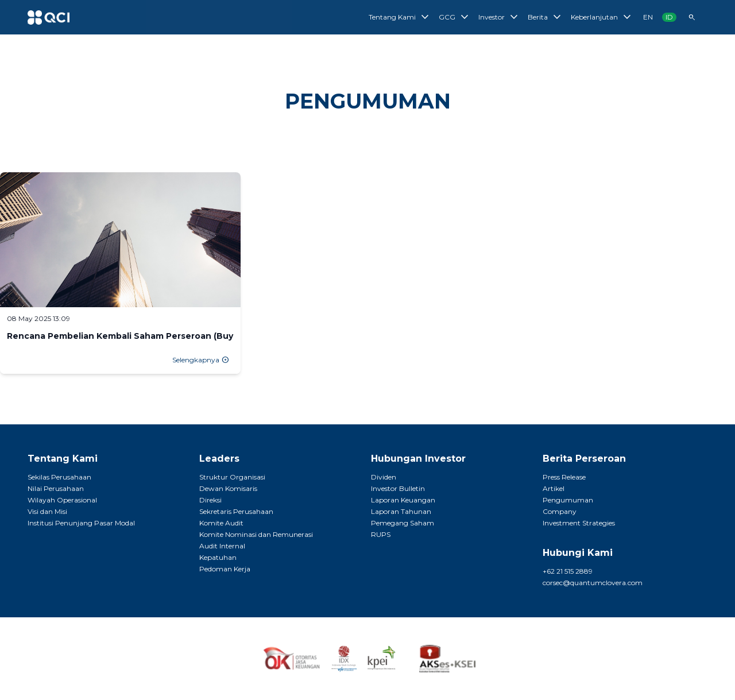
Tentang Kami (400, 17)
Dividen (384, 477)
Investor (500, 17)
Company (560, 511)
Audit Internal (222, 546)
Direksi (210, 500)
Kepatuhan (218, 557)
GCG (455, 17)
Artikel (554, 488)
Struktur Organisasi (232, 477)
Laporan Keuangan (403, 500)
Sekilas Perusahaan (59, 477)
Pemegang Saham (403, 523)
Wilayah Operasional (62, 500)
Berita (546, 17)
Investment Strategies (579, 523)
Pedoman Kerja (225, 569)
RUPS (381, 534)
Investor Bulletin (398, 488)
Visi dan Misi (47, 511)
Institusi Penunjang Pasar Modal (81, 523)
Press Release (564, 477)
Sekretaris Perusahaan (236, 511)
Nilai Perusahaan (56, 488)
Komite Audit (221, 523)
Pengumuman (568, 500)
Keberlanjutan (602, 17)
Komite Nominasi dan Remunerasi (256, 534)
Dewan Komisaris (228, 488)
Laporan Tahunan (401, 511)
